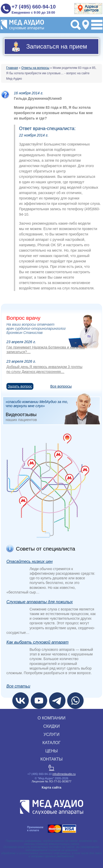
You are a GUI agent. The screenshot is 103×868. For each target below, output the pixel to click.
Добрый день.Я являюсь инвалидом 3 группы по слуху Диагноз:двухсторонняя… (44, 369)
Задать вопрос (20, 386)
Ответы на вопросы (35, 68)
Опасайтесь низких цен (30, 561)
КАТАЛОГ (51, 743)
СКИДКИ (51, 726)
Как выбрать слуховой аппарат (38, 642)
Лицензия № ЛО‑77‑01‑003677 (51, 781)
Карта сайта (51, 787)
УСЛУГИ (51, 734)
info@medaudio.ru (64, 774)
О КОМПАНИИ (51, 718)
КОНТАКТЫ (51, 759)
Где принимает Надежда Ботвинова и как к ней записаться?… (46, 350)
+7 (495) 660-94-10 (34, 7)
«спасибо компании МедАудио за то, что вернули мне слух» (53, 410)
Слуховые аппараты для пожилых (40, 602)
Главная (12, 68)
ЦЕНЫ (51, 751)
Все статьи (18, 686)
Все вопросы (61, 386)
